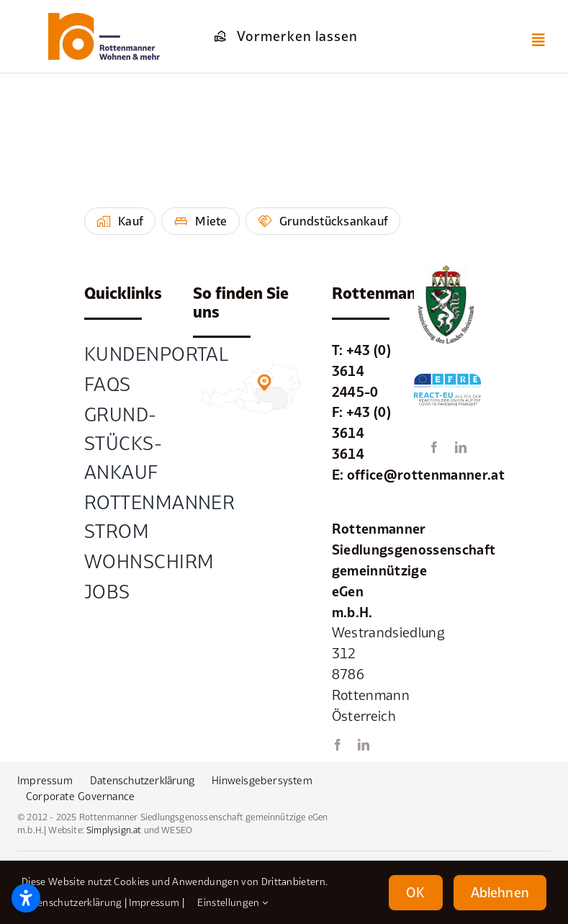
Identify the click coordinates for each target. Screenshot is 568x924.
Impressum (154, 902)
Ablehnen (500, 892)
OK (415, 892)
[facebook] (338, 745)
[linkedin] (364, 745)
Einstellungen (233, 902)
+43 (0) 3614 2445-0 (361, 371)
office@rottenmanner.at (426, 475)
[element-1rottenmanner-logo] (104, 19)
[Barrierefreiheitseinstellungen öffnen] (26, 898)
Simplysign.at (114, 830)
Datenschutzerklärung (72, 902)
